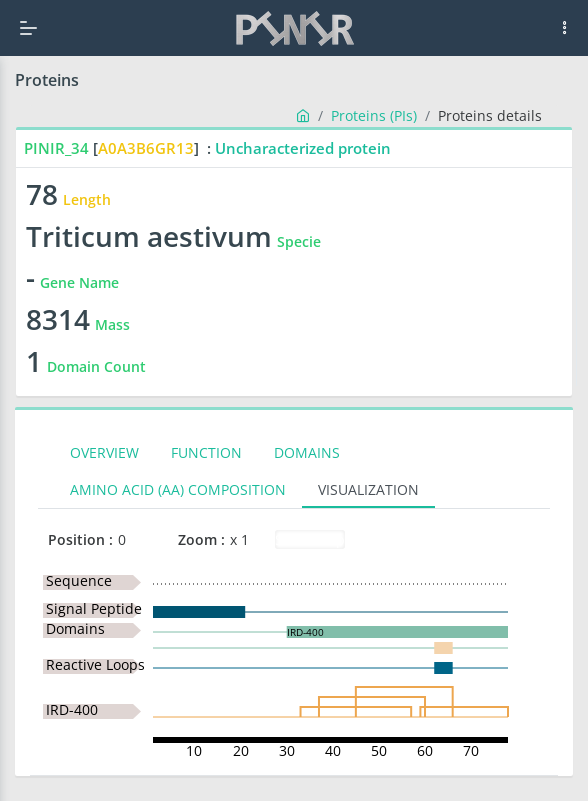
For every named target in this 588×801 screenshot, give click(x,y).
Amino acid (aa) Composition (178, 489)
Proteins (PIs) (374, 115)
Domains (307, 452)
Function (206, 452)
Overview (104, 452)
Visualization (368, 489)
